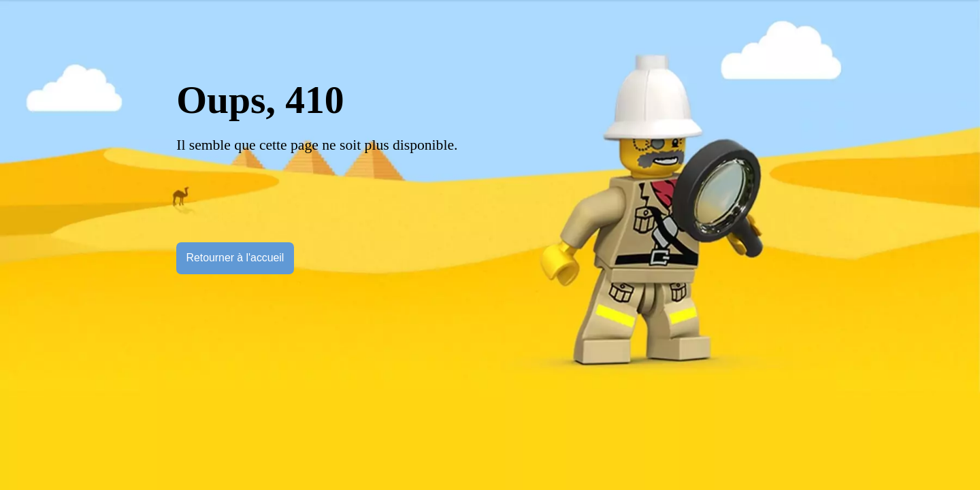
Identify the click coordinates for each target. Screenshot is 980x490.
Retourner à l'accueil (235, 258)
